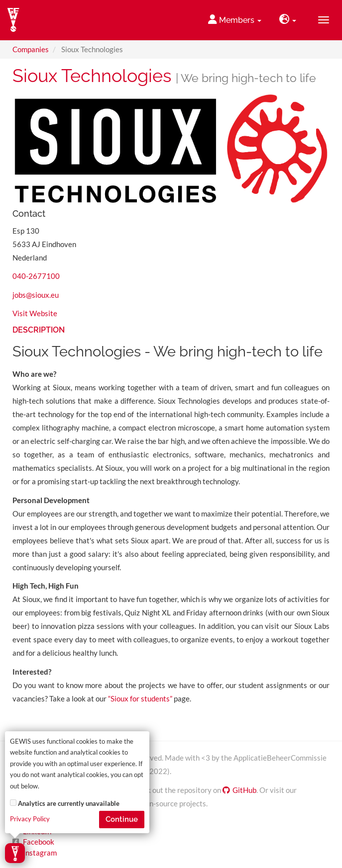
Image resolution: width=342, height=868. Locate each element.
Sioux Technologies (92, 76)
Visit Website (35, 313)
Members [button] (235, 20)
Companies (31, 49)
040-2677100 (36, 276)
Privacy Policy (30, 819)
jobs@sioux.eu (36, 295)
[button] (288, 20)
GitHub (239, 790)
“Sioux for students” (141, 698)
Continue (122, 819)
